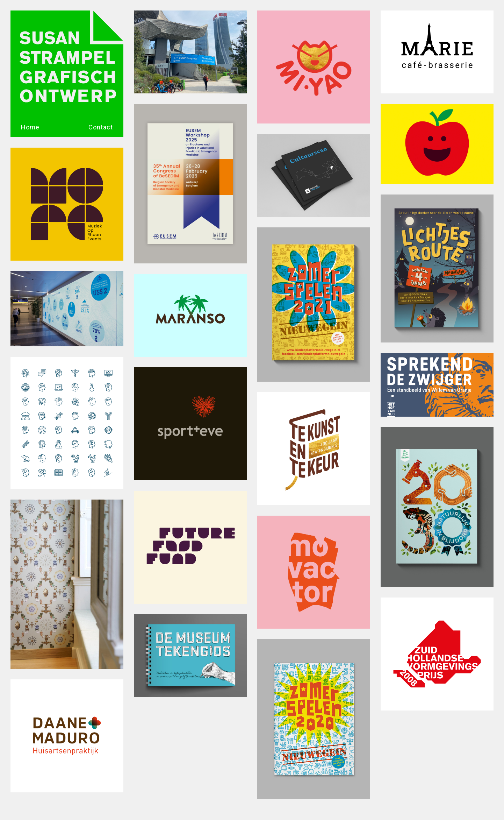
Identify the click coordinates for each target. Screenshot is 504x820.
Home (30, 127)
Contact (101, 127)
